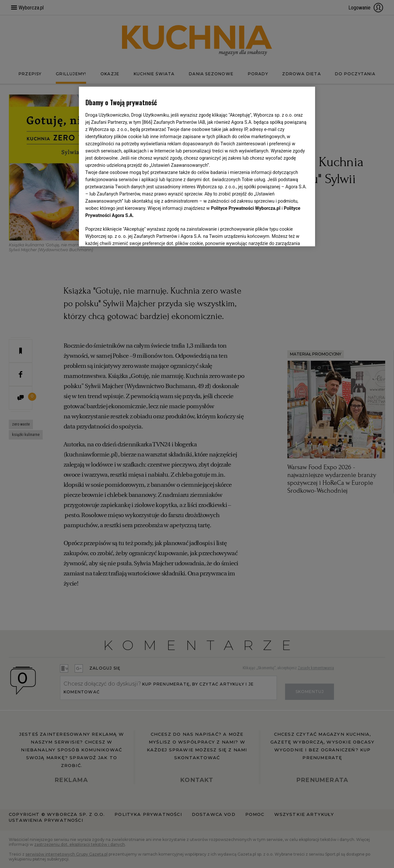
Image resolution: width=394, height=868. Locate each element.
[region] (197, 166)
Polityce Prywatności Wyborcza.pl (246, 208)
